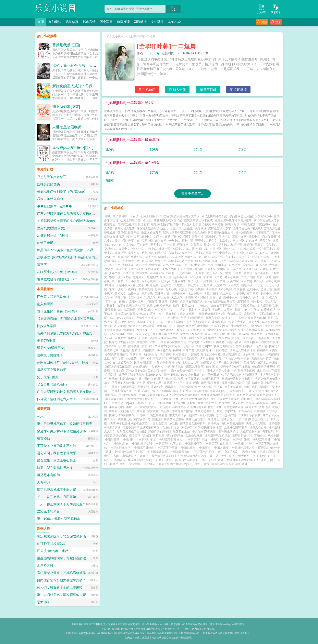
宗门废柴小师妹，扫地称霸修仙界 (61, 573)
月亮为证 (111, 375)
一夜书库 (131, 289)
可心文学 (143, 245)
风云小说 (147, 261)
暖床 (196, 383)
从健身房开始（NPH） (53, 235)
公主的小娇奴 (183, 383)
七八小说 (212, 273)
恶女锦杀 (44, 602)
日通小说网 (136, 269)
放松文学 (120, 293)
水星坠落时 (45, 566)
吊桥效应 (159, 435)
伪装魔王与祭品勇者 (229, 342)
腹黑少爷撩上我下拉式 (198, 220)
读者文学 (161, 241)
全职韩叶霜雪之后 (244, 448)
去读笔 (264, 269)
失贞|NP (179, 326)
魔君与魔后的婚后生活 (236, 383)
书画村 (170, 273)
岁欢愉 (174, 423)
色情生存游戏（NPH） (151, 318)
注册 (262, 22)
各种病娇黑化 (181, 407)
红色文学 (252, 241)
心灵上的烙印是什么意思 (136, 220)
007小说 (193, 281)
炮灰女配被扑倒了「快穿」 (188, 371)
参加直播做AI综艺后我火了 (218, 395)
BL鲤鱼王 (179, 285)
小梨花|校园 (117, 407)
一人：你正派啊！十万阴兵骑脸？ (61, 504)
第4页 (154, 149)
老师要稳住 (219, 322)
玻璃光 (113, 379)
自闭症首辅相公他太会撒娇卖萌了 (61, 580)
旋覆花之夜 (125, 419)
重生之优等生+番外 (222, 456)
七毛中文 (166, 285)
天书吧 (218, 277)
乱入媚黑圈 (45, 304)
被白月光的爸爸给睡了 (203, 338)
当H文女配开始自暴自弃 (220, 301)
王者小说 (156, 245)
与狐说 (203, 306)
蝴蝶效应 (142, 342)
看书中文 (224, 237)
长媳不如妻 (220, 350)
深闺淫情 (118, 358)
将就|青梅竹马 (210, 379)
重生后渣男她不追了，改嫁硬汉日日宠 (65, 424)
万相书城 (207, 285)
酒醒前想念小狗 (242, 435)
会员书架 (262, 8)
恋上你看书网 (131, 261)
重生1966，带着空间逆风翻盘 (59, 519)
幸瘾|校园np (248, 306)
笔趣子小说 (219, 261)
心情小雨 (179, 403)
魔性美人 (111, 395)
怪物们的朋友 (175, 435)
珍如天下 (222, 358)
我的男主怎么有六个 (256, 419)
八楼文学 (272, 297)
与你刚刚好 (155, 419)
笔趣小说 (120, 253)
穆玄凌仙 (44, 438)
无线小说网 (152, 269)
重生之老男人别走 (219, 371)
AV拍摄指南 (179, 342)
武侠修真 (72, 22)
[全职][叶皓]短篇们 (187, 460)
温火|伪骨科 (204, 350)
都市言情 (89, 22)
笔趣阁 (248, 245)
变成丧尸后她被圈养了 (195, 399)
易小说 (199, 253)
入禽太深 (120, 338)
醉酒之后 (257, 334)
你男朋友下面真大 (191, 301)
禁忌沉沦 (120, 322)
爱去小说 (218, 257)
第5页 (110, 149)
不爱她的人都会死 (123, 383)
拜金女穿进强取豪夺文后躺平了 (257, 395)
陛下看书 (118, 281)
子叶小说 (120, 297)
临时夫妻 (248, 338)
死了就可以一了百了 (126, 216)
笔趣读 (174, 301)
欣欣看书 (240, 289)
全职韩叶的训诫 (143, 444)
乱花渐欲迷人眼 (215, 334)
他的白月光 (150, 354)
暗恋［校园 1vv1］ (185, 306)
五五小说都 (132, 281)
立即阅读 (238, 90)
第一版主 (204, 257)
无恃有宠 (244, 456)
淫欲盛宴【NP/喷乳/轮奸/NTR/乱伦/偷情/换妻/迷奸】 (75, 257)
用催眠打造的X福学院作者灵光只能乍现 (176, 224)
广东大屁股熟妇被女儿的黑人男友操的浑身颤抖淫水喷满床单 (81, 213)
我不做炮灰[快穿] (66, 107)
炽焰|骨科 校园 (210, 383)
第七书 (141, 383)
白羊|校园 (212, 366)
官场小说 (260, 435)
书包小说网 (186, 387)
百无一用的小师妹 (160, 403)
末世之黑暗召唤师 (67, 127)
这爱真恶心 (125, 362)
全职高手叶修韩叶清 (219, 444)
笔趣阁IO (139, 277)
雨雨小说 (211, 253)
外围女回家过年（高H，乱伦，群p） (63, 363)
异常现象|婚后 (245, 346)
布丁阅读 (253, 293)
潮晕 (144, 346)
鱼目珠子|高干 (233, 362)
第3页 (198, 149)
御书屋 (168, 383)
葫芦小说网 (180, 277)
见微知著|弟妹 (269, 342)
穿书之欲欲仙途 (136, 371)
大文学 (273, 265)
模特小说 (236, 245)
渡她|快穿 (157, 387)
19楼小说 (150, 257)
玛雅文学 (183, 245)
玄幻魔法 (55, 22)
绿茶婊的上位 (238, 391)
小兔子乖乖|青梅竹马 (167, 362)
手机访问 (147, 90)
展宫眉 (141, 411)
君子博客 (261, 261)
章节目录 (208, 90)
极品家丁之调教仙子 (52, 370)
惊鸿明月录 (232, 224)
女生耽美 (157, 22)
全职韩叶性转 (244, 444)
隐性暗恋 (249, 362)
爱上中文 (244, 257)
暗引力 (143, 338)
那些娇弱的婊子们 (159, 431)
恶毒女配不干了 (231, 419)
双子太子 (211, 403)
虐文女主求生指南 (197, 326)
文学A (221, 269)
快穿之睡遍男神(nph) (252, 318)
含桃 (273, 403)
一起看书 (198, 273)
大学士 (259, 285)
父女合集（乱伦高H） (53, 384)
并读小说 (259, 297)
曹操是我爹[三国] (66, 45)
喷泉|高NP (121, 314)
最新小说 (147, 293)
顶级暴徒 (165, 354)
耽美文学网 (186, 289)
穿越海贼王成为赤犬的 (168, 220)
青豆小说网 (261, 273)
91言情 (237, 273)
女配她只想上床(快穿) (131, 306)
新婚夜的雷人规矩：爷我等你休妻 (80, 86)
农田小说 (208, 265)
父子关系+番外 (48, 377)
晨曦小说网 (273, 281)
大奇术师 (44, 482)
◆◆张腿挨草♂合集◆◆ (54, 206)
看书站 (123, 301)
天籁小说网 (123, 285)
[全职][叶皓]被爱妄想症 (130, 452)
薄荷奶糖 (136, 354)
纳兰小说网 (195, 293)
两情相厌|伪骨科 (211, 362)
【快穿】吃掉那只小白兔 (205, 354)
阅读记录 (276, 8)
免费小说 (137, 257)
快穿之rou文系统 (229, 338)
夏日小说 (261, 265)
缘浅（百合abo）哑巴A (263, 391)
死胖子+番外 (163, 460)
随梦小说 (191, 257)
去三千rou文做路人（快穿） (168, 330)
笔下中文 (115, 265)
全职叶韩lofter (221, 440)
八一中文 (225, 273)
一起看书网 (184, 273)
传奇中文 (245, 297)
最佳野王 (213, 419)
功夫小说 (242, 249)
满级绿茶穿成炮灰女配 (222, 330)
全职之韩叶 (222, 448)
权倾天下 (135, 435)
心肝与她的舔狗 (157, 358)
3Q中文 (117, 245)
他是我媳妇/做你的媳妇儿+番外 (247, 460)
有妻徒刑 (268, 431)
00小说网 (184, 237)
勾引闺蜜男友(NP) (243, 371)
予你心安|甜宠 (220, 326)
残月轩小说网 (261, 257)
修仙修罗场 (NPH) (264, 366)
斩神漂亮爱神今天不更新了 (253, 232)
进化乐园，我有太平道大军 (57, 453)
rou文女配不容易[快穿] (224, 306)
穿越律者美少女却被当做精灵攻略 (61, 431)
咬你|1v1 (257, 301)
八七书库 (187, 261)
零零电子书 (157, 273)
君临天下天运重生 (181, 228)
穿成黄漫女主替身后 (193, 423)
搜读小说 (210, 245)
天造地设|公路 (159, 423)
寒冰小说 (238, 241)
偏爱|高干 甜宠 (182, 391)
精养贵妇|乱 (145, 310)
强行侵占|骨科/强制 (169, 350)
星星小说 (134, 253)
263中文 (146, 237)
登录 (276, 22)
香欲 (256, 310)
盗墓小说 (123, 257)
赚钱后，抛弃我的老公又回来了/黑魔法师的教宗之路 (173, 456)
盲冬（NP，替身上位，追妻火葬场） (173, 314)
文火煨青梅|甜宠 (268, 306)
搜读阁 (189, 297)
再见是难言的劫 (48, 475)
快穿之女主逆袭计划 (242, 350)
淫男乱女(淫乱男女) (51, 228)
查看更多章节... (192, 194)
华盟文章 (163, 297)
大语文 (109, 269)
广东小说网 (185, 269)
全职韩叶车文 (148, 440)
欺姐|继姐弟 (199, 407)
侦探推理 (123, 22)
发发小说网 (264, 277)
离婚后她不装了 (261, 358)
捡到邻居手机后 (239, 358)
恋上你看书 (269, 237)
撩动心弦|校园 (174, 379)
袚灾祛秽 (153, 411)
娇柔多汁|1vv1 (139, 314)
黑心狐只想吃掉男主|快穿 (177, 411)
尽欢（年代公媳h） (51, 199)
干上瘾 (218, 387)
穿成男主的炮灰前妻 (251, 330)
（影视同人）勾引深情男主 (166, 366)
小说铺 (199, 289)
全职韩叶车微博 (121, 448)
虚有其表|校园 (114, 399)
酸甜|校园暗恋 (232, 354)
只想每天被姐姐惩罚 (52, 177)
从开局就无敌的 (125, 228)
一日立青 (153, 53)
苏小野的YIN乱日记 (151, 379)
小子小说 (239, 293)
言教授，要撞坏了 (50, 355)
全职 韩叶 (130, 440)
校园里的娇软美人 (130, 326)
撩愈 (211, 407)
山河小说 (151, 249)
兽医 (271, 318)
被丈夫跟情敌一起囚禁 (183, 415)
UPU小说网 (203, 261)
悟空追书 (169, 245)
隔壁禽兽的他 (159, 415)
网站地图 (273, 435)
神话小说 (178, 249)
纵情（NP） (229, 318)
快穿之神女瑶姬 (256, 423)
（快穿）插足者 (187, 310)
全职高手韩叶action (173, 440)
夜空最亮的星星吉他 (221, 232)
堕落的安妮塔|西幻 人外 (154, 395)
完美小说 (231, 257)
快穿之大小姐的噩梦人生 (244, 322)
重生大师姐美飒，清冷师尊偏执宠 (61, 595)
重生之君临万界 (151, 232)
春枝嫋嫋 (224, 403)
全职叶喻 (206, 448)
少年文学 (115, 273)
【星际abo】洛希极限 (251, 411)
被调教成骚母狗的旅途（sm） (59, 279)
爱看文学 (265, 241)
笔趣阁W (152, 277)
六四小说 (215, 249)
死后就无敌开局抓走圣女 (152, 228)
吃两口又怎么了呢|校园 (131, 431)
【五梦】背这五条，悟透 (125, 391)
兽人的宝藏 (201, 391)
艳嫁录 (132, 338)
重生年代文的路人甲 (122, 411)
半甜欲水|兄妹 (170, 427)
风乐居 (116, 261)
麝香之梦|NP (204, 346)
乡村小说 (266, 293)
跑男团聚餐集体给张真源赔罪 (233, 220)
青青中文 (111, 301)
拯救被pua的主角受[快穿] (73, 148)
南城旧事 (132, 407)
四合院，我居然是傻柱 (53, 297)
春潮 (200, 403)
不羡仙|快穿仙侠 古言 (208, 427)
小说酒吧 (151, 301)
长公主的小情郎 (135, 358)
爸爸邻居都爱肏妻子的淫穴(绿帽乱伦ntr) (66, 221)
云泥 (160, 322)
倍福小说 (238, 253)
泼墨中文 (124, 249)
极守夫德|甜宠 (143, 362)
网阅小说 (164, 257)
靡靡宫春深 (213, 318)
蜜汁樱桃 (134, 346)
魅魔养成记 (268, 310)
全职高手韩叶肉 (145, 448)
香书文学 (142, 273)
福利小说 (187, 241)
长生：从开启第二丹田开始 (57, 497)
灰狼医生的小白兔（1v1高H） (59, 272)
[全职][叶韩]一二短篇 (142, 36)
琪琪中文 (121, 269)
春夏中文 (134, 241)
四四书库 (211, 289)
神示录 (42, 417)
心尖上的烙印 (149, 216)
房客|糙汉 (243, 301)
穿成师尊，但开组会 (142, 464)
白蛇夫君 (188, 350)
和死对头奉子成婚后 (166, 334)
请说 (108, 216)
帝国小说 (147, 241)
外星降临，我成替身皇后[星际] (133, 460)
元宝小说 (147, 253)
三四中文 (254, 237)
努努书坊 (182, 265)
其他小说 (174, 22)
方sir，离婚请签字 (125, 456)
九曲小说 (128, 265)
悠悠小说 (115, 277)
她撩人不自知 (258, 427)
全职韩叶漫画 (242, 440)
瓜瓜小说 (225, 241)
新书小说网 (230, 297)
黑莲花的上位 (181, 431)
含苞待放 (238, 403)
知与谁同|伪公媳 (115, 346)
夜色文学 (187, 253)
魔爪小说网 (232, 277)
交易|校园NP (117, 334)
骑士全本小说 (203, 387)
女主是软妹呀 (194, 435)
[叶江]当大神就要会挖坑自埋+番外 (226, 464)
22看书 (158, 237)
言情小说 (174, 253)
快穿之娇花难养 (196, 419)
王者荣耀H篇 (46, 341)
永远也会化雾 (191, 362)
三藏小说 (211, 237)
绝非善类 (140, 419)
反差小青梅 (262, 338)
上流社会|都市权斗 (236, 427)
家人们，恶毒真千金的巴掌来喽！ (61, 587)
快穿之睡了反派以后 (201, 342)
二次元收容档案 (48, 512)
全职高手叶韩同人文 (169, 444)
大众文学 (177, 297)
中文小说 (129, 245)
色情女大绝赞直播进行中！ (142, 399)
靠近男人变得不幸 (192, 334)
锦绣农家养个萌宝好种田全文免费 (184, 232)
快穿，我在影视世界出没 (55, 468)
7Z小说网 (195, 277)
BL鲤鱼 (110, 285)
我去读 (127, 277)
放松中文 (134, 293)
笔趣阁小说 (162, 293)
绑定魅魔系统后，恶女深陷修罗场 (61, 536)
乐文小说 (168, 265)
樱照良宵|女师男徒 (198, 322)
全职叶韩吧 (113, 440)
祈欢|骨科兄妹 (127, 395)
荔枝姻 (147, 435)
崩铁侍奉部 (45, 243)
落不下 (42, 265)
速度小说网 (169, 269)
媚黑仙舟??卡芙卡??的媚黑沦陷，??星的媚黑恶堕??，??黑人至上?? (87, 250)
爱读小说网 (154, 383)
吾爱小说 (198, 237)
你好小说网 (178, 293)
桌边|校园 (262, 403)
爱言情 (248, 273)
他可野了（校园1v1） (53, 544)
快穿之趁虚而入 (205, 411)
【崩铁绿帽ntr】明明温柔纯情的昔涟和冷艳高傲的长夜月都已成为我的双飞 (91, 319)
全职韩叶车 (189, 448)
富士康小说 (234, 269)
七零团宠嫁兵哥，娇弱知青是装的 (169, 452)
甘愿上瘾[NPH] (226, 411)
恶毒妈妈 (200, 228)
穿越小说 (170, 237)
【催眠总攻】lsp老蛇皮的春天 (128, 403)
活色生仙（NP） (158, 371)
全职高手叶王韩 (168, 448)
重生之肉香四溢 (233, 407)
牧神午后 (213, 423)
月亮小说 (216, 297)
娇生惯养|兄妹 (210, 375)
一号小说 (174, 241)
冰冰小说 (164, 249)
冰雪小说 (111, 249)
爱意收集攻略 (114, 310)
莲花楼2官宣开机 (128, 232)
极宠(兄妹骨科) (195, 366)
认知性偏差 (207, 358)
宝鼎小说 (252, 253)
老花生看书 (179, 281)
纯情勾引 (142, 330)
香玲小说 (142, 265)
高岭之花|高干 (219, 391)
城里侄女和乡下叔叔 (131, 375)
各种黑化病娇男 (228, 431)
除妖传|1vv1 (154, 375)
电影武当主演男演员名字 (133, 224)
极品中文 (161, 261)
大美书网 (206, 281)
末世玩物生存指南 (268, 371)
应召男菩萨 (180, 354)
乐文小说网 (56, 8)
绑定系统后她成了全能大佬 (57, 490)
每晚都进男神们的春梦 (183, 358)
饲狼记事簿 (250, 375)
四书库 (203, 249)
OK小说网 (201, 297)
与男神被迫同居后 (192, 318)
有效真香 (205, 310)
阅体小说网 (248, 277)
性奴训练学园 (47, 326)
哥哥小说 (201, 241)
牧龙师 (163, 301)
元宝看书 (220, 285)
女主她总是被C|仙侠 (237, 387)
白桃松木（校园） (269, 350)
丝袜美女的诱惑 (48, 184)
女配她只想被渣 (130, 350)
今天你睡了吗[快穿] (204, 431)
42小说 (264, 253)
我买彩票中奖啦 (213, 224)
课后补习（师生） (254, 354)
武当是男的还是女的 (214, 216)
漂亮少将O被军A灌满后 (235, 366)
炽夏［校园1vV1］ (139, 334)
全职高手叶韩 (263, 440)
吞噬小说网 (135, 297)
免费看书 (196, 245)
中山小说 (225, 253)
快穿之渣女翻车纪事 (122, 342)
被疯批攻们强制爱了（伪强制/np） (62, 192)
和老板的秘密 (128, 379)
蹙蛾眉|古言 (164, 326)
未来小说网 (116, 289)
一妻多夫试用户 (175, 322)
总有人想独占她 (226, 415)
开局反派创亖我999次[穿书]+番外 (180, 464)
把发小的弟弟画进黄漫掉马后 (141, 427)
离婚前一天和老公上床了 (237, 379)
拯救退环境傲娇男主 (217, 435)
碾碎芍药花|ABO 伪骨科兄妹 (181, 375)
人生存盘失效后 (250, 431)
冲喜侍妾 (187, 427)
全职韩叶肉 (122, 444)
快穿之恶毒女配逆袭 (118, 366)
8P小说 (259, 281)
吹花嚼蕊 (149, 326)
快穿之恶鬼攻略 (231, 375)
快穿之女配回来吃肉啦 (185, 395)
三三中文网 (239, 237)
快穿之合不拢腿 (267, 362)
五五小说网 (149, 281)
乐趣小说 (234, 261)
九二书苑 (191, 249)
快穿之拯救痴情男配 (122, 415)
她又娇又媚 (192, 379)
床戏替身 (171, 387)
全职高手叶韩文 (198, 440)
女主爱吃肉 (140, 366)
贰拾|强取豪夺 (261, 387)
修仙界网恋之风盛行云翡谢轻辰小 (250, 216)
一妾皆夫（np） (165, 310)
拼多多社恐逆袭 (174, 419)
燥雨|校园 (148, 350)
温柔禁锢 (129, 330)
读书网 (198, 269)
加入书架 (177, 90)
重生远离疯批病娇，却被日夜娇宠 (61, 558)
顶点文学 (150, 297)
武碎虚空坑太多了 (220, 228)
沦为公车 (188, 346)
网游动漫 (140, 22)
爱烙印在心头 (242, 228)
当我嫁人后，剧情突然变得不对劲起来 (251, 314)
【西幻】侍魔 (170, 399)
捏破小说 (177, 257)
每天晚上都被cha (238, 334)
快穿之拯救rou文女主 (142, 322)
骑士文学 (138, 285)
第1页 (110, 172)
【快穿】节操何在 (249, 415)
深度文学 (155, 265)
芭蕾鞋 (250, 403)
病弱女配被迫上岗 (151, 407)
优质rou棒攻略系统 (159, 306)
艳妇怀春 (173, 318)
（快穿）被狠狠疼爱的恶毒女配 (129, 387)
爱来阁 (208, 277)
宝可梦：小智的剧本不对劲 (57, 446)
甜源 (167, 407)
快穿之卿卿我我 (224, 346)
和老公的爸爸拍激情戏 (157, 391)
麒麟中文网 (146, 289)
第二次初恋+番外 (213, 460)
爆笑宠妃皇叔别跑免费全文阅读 (180, 216)
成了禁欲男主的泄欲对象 (165, 346)
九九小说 (171, 289)
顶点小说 (120, 241)
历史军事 (106, 22)
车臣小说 (174, 261)
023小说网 (133, 237)
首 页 (41, 22)
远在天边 (261, 346)
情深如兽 (130, 310)
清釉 (219, 407)
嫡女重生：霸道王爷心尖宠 (57, 460)
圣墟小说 (253, 289)
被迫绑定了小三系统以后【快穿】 (252, 326)
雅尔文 (213, 241)
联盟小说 (223, 245)
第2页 (243, 149)
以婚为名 (163, 342)
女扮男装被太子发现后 (225, 399)
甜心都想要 (207, 415)
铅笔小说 (247, 285)
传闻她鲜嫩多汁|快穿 (212, 314)
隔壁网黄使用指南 (232, 423)
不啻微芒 (142, 415)
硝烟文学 (247, 261)
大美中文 (233, 285)
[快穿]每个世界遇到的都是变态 (128, 423)
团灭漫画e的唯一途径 (53, 551)
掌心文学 (193, 285)
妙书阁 (159, 289)
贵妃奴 (191, 403)
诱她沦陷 (265, 407)
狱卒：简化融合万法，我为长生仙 (80, 66)
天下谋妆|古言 (196, 330)
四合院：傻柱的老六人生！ (57, 399)
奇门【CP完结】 (228, 452)
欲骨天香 (251, 407)
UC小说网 (225, 289)
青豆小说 (269, 249)
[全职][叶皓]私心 (204, 452)
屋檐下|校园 (251, 342)
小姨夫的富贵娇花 (117, 354)
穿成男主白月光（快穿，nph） (232, 310)
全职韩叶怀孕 (194, 444)
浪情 (153, 342)
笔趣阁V (210, 269)
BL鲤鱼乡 (164, 281)
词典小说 (161, 253)
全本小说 (138, 249)
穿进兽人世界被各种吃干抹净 (168, 338)
